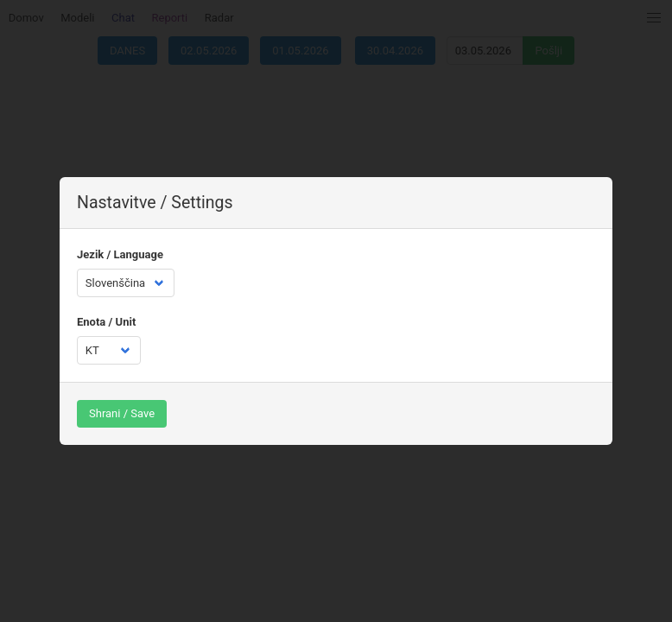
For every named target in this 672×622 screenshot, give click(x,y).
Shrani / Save (122, 413)
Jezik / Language (120, 254)
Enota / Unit (106, 322)
